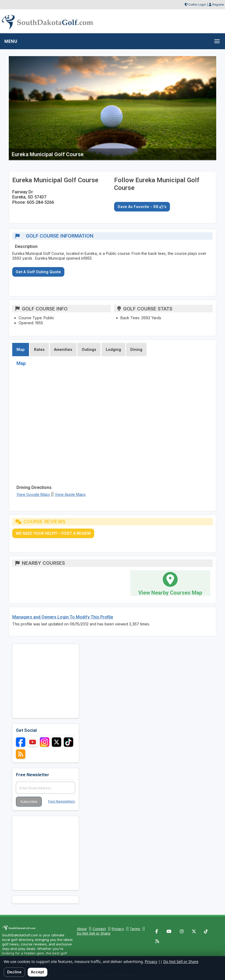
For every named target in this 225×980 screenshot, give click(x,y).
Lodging (113, 349)
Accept (37, 972)
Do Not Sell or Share (94, 933)
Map (21, 349)
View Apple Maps (70, 494)
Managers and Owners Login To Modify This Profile (63, 617)
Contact (99, 929)
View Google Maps (33, 494)
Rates (39, 349)
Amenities (63, 349)
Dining (136, 349)
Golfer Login (197, 5)
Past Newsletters (62, 801)
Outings (89, 349)
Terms (135, 929)
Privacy (118, 929)
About (82, 929)
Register (218, 5)
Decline (14, 972)
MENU (11, 41)
